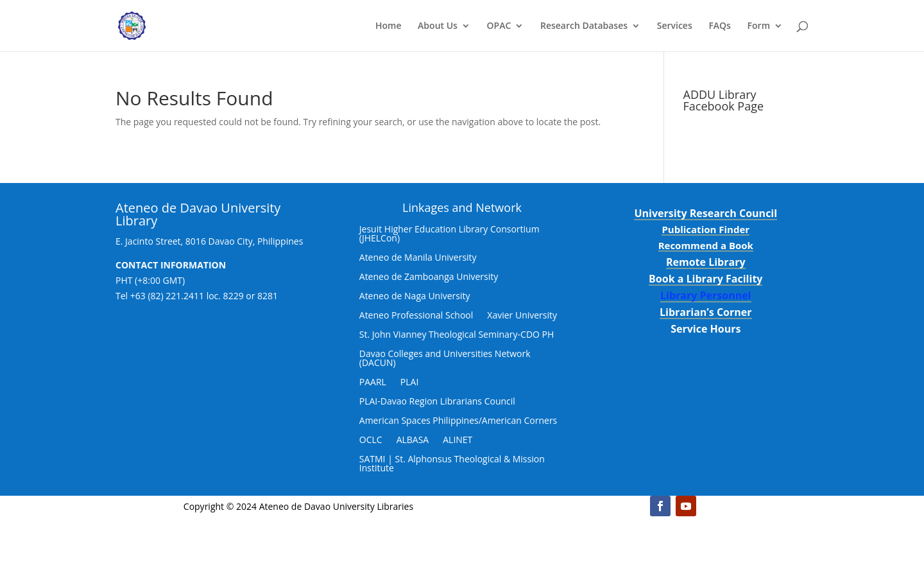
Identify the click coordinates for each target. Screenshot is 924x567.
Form (759, 26)
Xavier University (522, 316)
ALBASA (413, 441)
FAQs (720, 26)
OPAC (499, 26)
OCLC (371, 441)
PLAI (410, 383)
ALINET (458, 441)
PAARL (373, 383)
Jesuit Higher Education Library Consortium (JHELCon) (449, 234)
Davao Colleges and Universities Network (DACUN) (445, 359)
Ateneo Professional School (416, 316)
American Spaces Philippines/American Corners (458, 421)
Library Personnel (706, 295)
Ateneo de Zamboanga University (429, 277)
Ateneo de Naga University (415, 297)
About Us (438, 26)
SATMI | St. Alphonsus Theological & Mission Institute (452, 464)
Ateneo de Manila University (418, 258)
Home (389, 26)
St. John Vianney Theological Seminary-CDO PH (457, 335)
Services (675, 26)
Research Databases (584, 26)
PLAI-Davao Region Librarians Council (437, 402)
